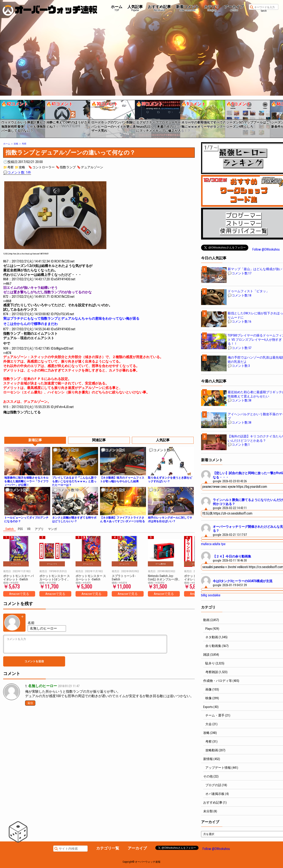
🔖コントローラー (41, 167)
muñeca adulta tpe (213, 544)
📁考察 (8, 167)
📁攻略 (20, 167)
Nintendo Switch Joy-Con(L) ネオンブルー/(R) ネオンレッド (163, 578)
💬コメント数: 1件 (17, 172)
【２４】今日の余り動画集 (232, 556)
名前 (31, 623)
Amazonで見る (19, 594)
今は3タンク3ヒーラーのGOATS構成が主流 (243, 581)
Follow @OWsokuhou (266, 249)
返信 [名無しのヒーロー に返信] (30, 703)
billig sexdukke (211, 595)
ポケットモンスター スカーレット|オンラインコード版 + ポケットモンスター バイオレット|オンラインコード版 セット (55, 578)
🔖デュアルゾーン (90, 167)
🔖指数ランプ (66, 167)
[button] (3, 117)
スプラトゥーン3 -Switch (124, 578)
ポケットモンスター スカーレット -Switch (91, 578)
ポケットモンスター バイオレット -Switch (18, 578)
